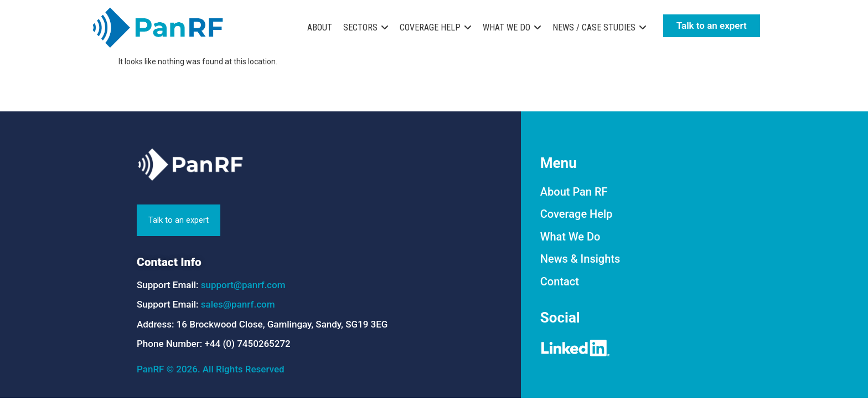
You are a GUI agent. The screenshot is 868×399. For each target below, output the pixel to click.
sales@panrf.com (238, 304)
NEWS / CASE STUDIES (594, 27)
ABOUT (320, 27)
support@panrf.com (243, 285)
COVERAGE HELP (430, 27)
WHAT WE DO (507, 27)
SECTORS (360, 27)
